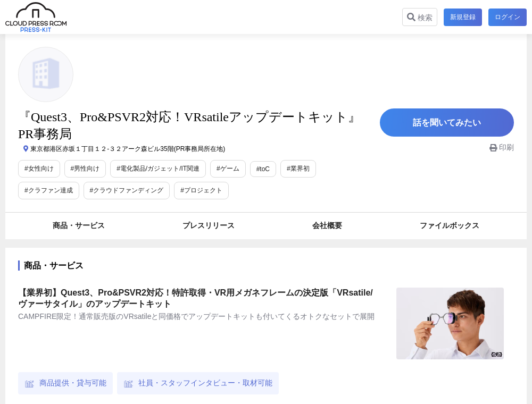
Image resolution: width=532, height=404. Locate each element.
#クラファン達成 (49, 190)
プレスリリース (209, 225)
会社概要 (327, 225)
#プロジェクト (201, 190)
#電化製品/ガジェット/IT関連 (158, 169)
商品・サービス (79, 225)
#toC (263, 169)
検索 (420, 17)
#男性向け (85, 169)
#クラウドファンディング (127, 190)
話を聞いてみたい (447, 123)
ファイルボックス (450, 225)
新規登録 (463, 17)
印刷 (502, 147)
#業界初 (298, 169)
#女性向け (39, 169)
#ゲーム (228, 169)
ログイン (508, 17)
